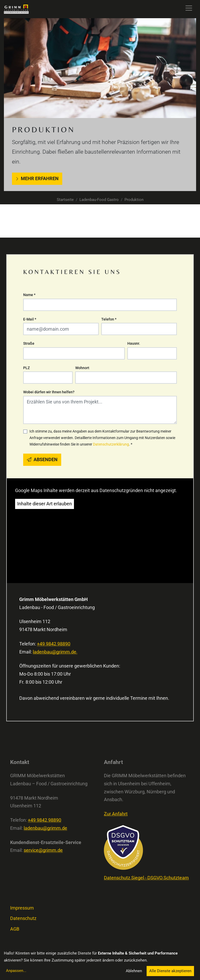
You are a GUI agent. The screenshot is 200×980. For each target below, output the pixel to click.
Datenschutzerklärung (111, 444)
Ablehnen (134, 971)
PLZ (26, 368)
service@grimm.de (43, 850)
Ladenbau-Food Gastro (99, 200)
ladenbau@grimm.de (55, 652)
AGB (15, 929)
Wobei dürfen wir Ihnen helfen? (49, 392)
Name (29, 295)
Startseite (65, 200)
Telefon (109, 319)
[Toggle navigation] (189, 8)
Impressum (22, 908)
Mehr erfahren (37, 179)
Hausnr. (134, 343)
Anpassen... (16, 971)
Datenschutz (23, 918)
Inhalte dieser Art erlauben (45, 504)
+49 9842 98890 (54, 644)
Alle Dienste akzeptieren (170, 971)
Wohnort (82, 368)
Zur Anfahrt (116, 814)
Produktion (134, 200)
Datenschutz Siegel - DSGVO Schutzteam (146, 878)
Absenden (42, 460)
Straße (29, 343)
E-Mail (30, 319)
